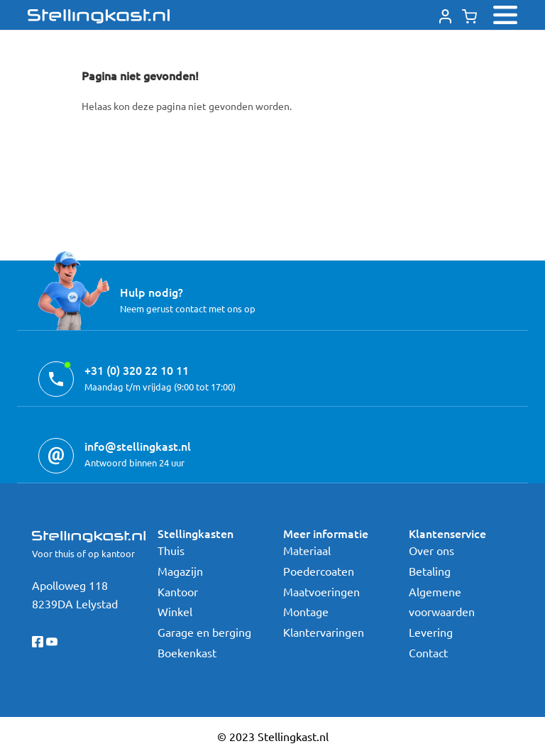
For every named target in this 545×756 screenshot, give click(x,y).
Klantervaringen (324, 632)
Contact (428, 652)
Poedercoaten (319, 571)
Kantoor (178, 591)
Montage (306, 611)
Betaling (430, 571)
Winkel (175, 611)
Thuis (171, 550)
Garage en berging (204, 632)
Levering (431, 632)
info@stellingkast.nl (138, 446)
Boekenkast (187, 652)
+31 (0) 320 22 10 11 (137, 370)
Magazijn (180, 571)
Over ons (431, 550)
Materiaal (307, 550)
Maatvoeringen (321, 591)
